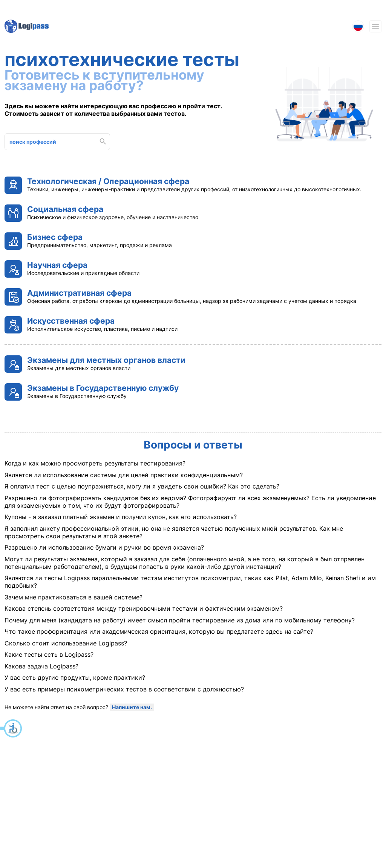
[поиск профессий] (53, 142)
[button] (11, 728)
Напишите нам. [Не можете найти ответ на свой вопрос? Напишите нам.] (132, 707)
